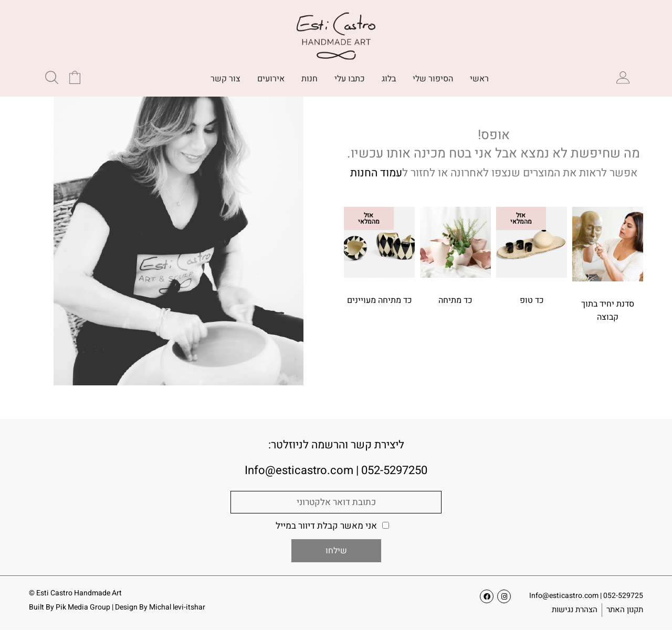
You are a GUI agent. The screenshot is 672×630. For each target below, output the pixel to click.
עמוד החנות (376, 173)
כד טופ (532, 300)
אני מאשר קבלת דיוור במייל (326, 526)
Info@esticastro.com (564, 596)
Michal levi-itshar (177, 607)
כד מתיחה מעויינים (380, 300)
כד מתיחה (455, 300)
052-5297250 (394, 470)
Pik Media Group (83, 607)
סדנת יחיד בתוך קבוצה (608, 311)
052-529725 (623, 596)
